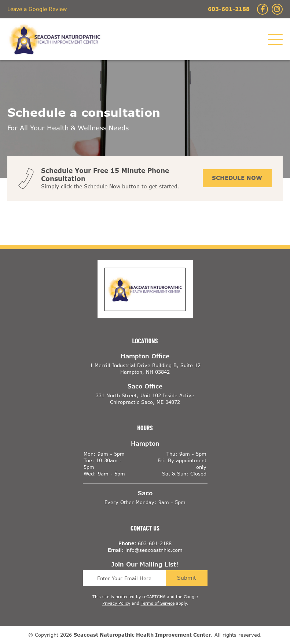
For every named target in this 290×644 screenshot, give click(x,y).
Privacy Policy (116, 603)
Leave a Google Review (37, 9)
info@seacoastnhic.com (154, 550)
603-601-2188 (229, 9)
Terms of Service (158, 603)
